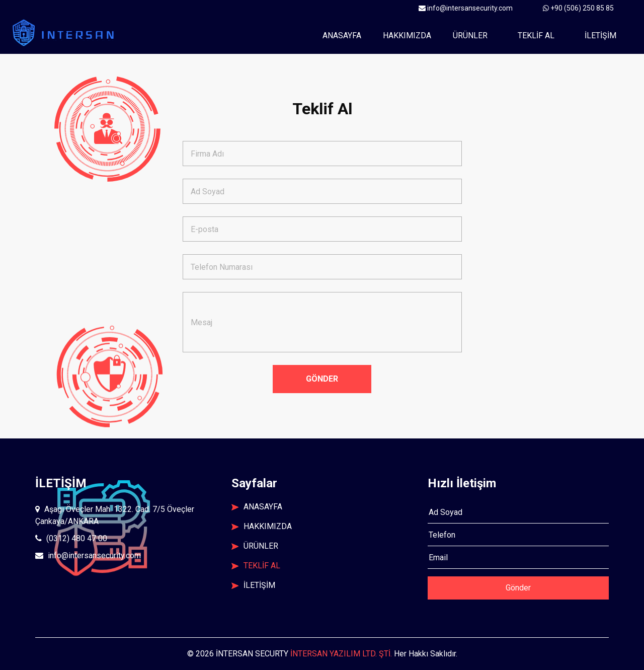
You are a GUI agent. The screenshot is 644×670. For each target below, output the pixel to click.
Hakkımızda (407, 35)
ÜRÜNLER (470, 35)
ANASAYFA (257, 507)
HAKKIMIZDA (262, 526)
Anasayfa (346, 35)
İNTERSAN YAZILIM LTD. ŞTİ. (341, 654)
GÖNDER (322, 379)
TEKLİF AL (536, 35)
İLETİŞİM (600, 35)
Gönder (518, 588)
